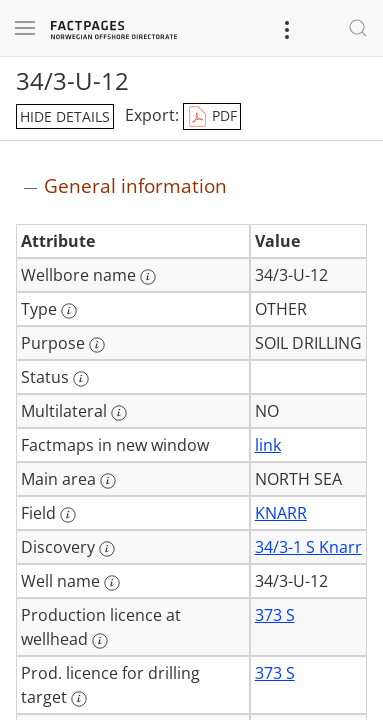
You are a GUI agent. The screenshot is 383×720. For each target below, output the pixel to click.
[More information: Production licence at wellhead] (100, 641)
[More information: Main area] (108, 481)
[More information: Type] (69, 311)
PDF (212, 117)
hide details (65, 116)
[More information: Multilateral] (119, 413)
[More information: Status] (81, 379)
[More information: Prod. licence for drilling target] (79, 699)
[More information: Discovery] (107, 549)
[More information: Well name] (112, 583)
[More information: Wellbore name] (148, 277)
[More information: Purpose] (97, 345)
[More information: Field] (68, 515)
